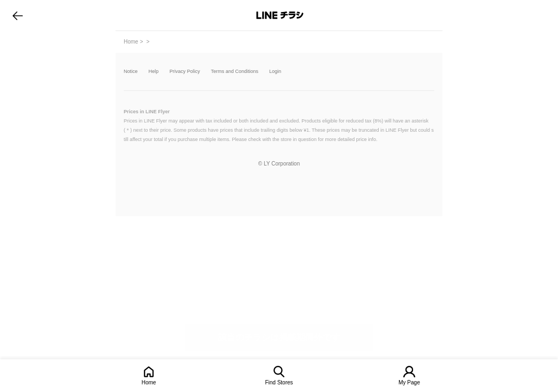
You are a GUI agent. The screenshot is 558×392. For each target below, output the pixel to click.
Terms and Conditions (235, 72)
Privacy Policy (185, 72)
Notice (131, 72)
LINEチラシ (280, 15)
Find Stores (279, 382)
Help (154, 72)
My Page (409, 382)
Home (149, 382)
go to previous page (18, 15)
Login (275, 72)
